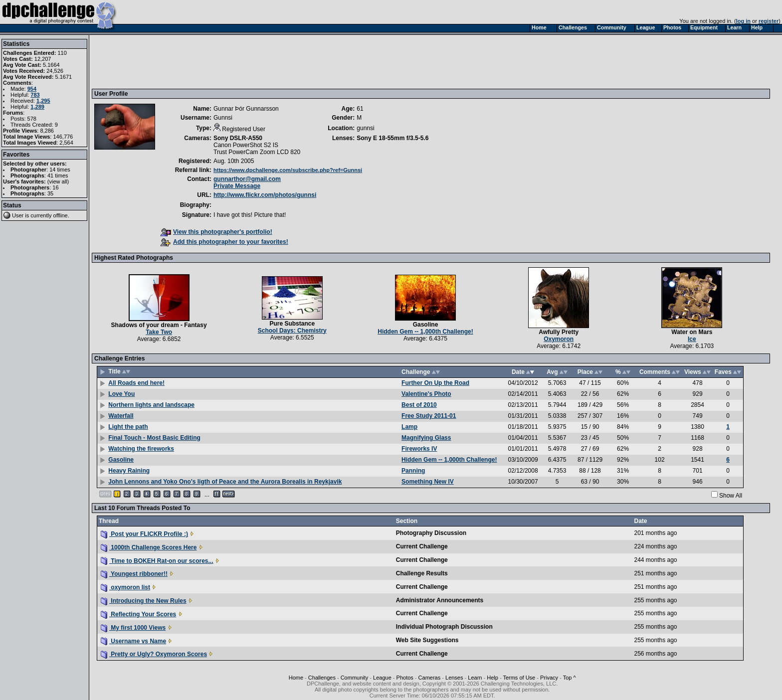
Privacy (549, 678)
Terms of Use (519, 678)
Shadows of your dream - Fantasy (159, 325)
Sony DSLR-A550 (238, 138)
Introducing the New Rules (144, 601)
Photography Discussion (431, 533)
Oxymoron (559, 339)
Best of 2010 (419, 405)
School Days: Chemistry (292, 331)
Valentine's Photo (426, 394)
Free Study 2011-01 (429, 416)
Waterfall (121, 416)
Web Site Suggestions (427, 640)
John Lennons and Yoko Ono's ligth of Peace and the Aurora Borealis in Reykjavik (225, 482)
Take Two (159, 332)
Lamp (409, 427)
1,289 (37, 107)
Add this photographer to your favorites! (224, 242)
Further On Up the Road (435, 383)
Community (355, 678)
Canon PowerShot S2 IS (246, 145)
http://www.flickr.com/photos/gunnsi (265, 195)
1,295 (43, 101)
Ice (692, 339)
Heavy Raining (129, 471)
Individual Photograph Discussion (444, 627)
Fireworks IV (419, 449)
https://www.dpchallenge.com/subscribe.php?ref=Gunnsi (288, 170)
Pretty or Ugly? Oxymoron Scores (154, 654)
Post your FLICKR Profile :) (144, 534)
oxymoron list (125, 587)
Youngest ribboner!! (134, 574)
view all (58, 181)
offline (61, 215)
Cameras (430, 678)
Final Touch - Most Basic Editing (154, 438)
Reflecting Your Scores (138, 614)
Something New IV (428, 482)
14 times (60, 170)
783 (35, 95)
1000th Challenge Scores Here (149, 547)
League (382, 678)
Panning (413, 471)
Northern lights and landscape (151, 405)
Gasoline (426, 325)
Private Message (237, 186)
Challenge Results (422, 573)
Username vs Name (133, 641)
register (769, 21)
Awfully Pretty (559, 332)
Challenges (322, 678)
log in (743, 21)
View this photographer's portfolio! (216, 232)
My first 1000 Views (133, 628)
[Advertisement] (276, 61)
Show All (731, 496)
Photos (405, 678)
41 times (58, 175)
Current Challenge (422, 546)
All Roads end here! (136, 383)
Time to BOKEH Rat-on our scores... (157, 561)
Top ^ (570, 678)
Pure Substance (292, 324)
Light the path (128, 427)
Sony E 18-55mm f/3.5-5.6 (392, 138)
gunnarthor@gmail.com (247, 179)
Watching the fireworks (141, 449)
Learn (475, 678)
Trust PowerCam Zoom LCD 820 (257, 152)
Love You (121, 394)
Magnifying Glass (426, 438)
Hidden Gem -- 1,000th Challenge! (425, 332)
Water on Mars (692, 332)
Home (296, 678)
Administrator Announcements (440, 600)
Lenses (454, 678)
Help (492, 678)
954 (32, 89)
